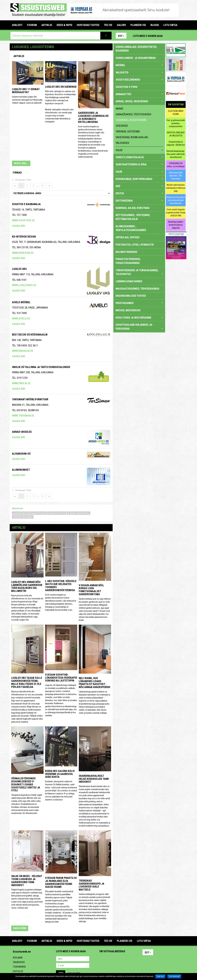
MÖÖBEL (139, 65)
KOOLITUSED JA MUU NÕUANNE (139, 318)
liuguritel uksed (20, 513)
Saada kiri (19, 226)
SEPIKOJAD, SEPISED (127, 237)
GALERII (121, 25)
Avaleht (17, 25)
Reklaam (18, 958)
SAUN (139, 172)
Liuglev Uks (19, 269)
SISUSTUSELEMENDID (139, 80)
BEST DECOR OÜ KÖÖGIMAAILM (30, 335)
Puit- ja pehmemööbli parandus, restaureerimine (176, 123)
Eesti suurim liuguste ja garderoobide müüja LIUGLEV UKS (176, 213)
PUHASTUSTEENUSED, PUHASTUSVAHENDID (128, 261)
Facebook (176, 36)
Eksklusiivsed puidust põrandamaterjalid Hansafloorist (176, 200)
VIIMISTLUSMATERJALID (139, 157)
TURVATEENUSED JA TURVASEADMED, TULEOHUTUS (139, 272)
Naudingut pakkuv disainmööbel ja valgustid (176, 225)
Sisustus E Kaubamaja (26, 204)
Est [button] (121, 36)
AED (139, 186)
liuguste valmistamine (79, 513)
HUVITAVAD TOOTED (88, 25)
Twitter (122, 959)
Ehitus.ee (18, 971)
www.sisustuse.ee (23, 220)
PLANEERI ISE (138, 25)
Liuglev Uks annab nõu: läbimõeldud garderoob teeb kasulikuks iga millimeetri (27, 586)
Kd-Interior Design (24, 237)
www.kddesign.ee (23, 253)
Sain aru (160, 977)
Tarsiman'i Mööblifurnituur (30, 399)
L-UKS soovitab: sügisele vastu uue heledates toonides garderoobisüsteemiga (61, 585)
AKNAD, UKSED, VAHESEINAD (139, 101)
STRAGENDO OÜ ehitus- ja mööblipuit (176, 165)
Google (128, 959)
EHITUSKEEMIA (139, 201)
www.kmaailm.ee (23, 351)
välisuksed (122, 143)
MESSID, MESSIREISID (128, 310)
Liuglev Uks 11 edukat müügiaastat (26, 91)
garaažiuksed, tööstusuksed (134, 114)
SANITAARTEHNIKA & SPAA (139, 164)
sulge (139, 150)
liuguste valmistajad (23, 517)
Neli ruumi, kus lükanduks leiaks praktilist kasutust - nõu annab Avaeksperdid (94, 683)
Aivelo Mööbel (21, 302)
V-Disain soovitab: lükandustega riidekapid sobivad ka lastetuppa (61, 678)
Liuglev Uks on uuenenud (61, 87)
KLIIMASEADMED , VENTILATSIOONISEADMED (131, 228)
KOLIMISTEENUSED (126, 252)
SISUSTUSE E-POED (127, 87)
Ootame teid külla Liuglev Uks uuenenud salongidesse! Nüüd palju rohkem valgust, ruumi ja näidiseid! (27, 100)
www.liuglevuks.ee (24, 285)
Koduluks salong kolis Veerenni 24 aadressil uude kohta (60, 774)
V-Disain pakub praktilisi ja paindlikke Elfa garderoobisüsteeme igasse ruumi (61, 882)
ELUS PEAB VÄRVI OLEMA (176, 113)
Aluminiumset (21, 470)
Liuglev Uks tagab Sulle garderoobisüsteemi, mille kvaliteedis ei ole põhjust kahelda (27, 682)
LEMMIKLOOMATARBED (129, 281)
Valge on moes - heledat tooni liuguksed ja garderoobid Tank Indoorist (27, 880)
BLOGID (155, 25)
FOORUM (32, 25)
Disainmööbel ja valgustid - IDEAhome (176, 143)
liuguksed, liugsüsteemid (131, 120)
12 (42, 186)
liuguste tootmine (57, 513)
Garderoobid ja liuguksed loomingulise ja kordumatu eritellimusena (93, 117)
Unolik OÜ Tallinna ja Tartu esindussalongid (41, 367)
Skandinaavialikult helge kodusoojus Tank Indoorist (94, 779)
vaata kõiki (20, 928)
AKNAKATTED (139, 94)
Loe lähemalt (174, 977)
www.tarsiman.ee (23, 416)
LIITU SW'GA (170, 25)
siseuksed (122, 126)
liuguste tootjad (38, 513)
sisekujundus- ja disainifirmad (136, 58)
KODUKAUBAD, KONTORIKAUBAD (139, 179)
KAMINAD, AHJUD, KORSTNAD (132, 208)
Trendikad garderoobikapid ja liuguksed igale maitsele (92, 885)
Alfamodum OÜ (21, 454)
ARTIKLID (47, 25)
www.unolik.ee (21, 383)
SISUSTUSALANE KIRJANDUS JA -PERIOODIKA (139, 327)
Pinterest (170, 36)
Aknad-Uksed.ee (22, 432)
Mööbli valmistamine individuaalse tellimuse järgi (176, 188)
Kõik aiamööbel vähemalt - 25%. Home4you (176, 176)
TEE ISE (108, 25)
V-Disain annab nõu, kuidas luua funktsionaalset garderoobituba (91, 590)
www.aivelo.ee (21, 318)
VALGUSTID (139, 72)
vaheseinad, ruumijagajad (132, 137)
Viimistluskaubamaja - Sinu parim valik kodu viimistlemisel (176, 154)
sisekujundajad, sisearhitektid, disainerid (136, 49)
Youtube (183, 36)
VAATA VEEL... (21, 163)
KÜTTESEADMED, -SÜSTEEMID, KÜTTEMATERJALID (133, 217)
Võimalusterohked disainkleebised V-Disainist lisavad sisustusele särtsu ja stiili (26, 784)
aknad (119, 109)
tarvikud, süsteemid (128, 131)
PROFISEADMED (139, 303)
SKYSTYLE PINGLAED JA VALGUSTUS (176, 134)
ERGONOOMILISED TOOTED (131, 296)
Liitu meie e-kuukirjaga (148, 36)
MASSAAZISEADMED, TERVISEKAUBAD (137, 289)
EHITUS (139, 193)
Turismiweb (19, 967)
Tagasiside (19, 962)
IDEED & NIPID (64, 25)
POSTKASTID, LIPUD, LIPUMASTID (135, 245)
